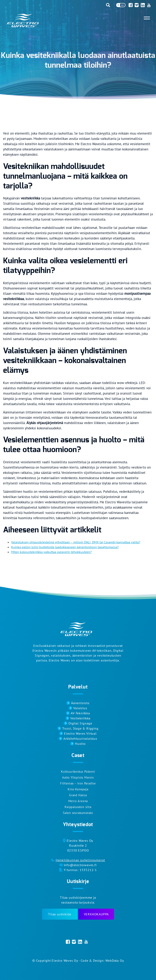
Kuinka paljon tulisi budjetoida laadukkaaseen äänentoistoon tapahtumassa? (65, 547)
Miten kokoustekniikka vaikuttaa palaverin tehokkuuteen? (51, 552)
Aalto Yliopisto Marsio (78, 777)
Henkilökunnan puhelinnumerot (80, 860)
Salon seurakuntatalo (78, 813)
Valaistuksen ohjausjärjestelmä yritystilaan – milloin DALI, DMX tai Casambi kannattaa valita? (76, 542)
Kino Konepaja (78, 789)
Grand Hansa (78, 795)
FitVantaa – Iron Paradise (78, 783)
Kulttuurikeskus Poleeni (78, 772)
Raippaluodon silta (78, 807)
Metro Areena (78, 801)
